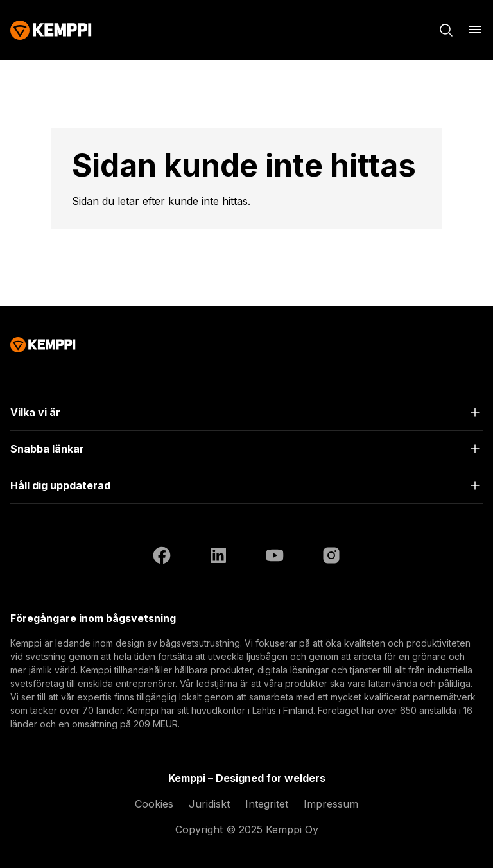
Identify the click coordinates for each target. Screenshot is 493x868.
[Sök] (446, 30)
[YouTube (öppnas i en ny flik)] (275, 557)
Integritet (267, 804)
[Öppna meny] (475, 30)
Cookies (154, 804)
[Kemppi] (51, 30)
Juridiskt (209, 804)
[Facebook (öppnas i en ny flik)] (162, 557)
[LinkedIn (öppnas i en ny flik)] (218, 557)
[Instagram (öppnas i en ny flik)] (331, 557)
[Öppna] (246, 412)
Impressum (331, 804)
